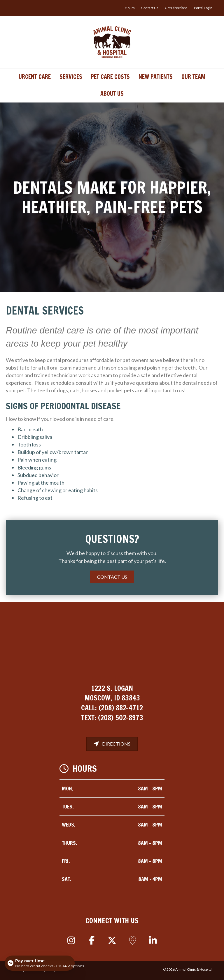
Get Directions (176, 8)
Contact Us (150, 8)
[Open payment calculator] (40, 963)
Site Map (18, 970)
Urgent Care (35, 77)
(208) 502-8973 (121, 718)
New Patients (156, 77)
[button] (71, 940)
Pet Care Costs (110, 77)
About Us (112, 94)
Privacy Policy (45, 970)
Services (71, 77)
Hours (130, 8)
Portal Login (203, 8)
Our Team (193, 77)
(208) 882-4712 (121, 708)
